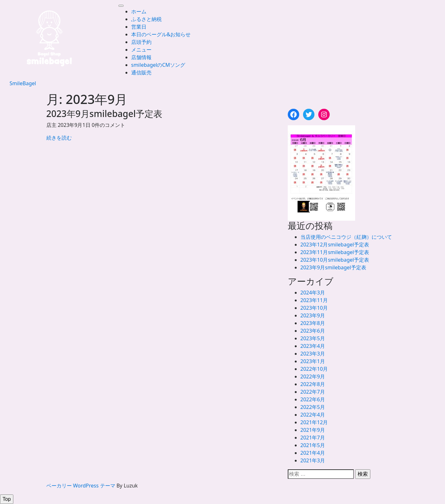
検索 (363, 474)
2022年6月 (313, 399)
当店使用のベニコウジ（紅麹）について (346, 237)
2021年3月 (313, 460)
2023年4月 (313, 346)
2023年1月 (313, 361)
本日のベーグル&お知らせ (161, 34)
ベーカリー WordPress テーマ (81, 486)
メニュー (141, 50)
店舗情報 (141, 57)
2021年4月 (313, 453)
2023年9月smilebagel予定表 (333, 267)
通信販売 (141, 72)
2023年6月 (313, 331)
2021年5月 (313, 445)
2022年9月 (313, 376)
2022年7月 (313, 392)
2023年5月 (313, 338)
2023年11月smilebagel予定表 (335, 252)
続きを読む (59, 138)
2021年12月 (314, 422)
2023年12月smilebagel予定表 (335, 245)
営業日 (139, 27)
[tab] (121, 6)
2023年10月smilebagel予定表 (335, 260)
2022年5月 (313, 407)
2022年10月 (314, 369)
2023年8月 (313, 323)
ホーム (139, 11)
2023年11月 (314, 300)
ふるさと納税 (146, 19)
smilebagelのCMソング (158, 65)
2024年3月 (313, 293)
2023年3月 (313, 354)
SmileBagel (23, 83)
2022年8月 (313, 384)
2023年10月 (314, 308)
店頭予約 (141, 42)
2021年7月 (313, 438)
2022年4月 (313, 415)
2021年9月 (313, 430)
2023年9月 (313, 315)
